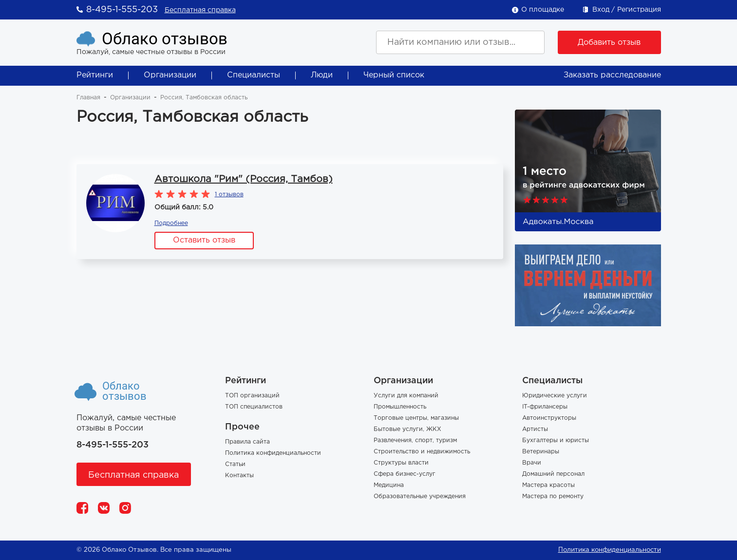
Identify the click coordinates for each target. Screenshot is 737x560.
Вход (601, 10)
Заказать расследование (612, 75)
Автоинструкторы (549, 418)
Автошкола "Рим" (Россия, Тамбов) (244, 179)
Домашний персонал (553, 474)
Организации (170, 75)
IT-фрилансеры (545, 407)
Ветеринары (541, 452)
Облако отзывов (165, 39)
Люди (322, 75)
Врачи (532, 463)
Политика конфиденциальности (273, 453)
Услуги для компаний (406, 396)
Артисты (535, 429)
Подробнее (171, 223)
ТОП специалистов (254, 407)
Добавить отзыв (609, 43)
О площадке (543, 10)
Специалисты (254, 75)
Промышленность (400, 407)
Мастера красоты (548, 485)
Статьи (235, 464)
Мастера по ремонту (553, 496)
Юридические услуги (555, 396)
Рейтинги (95, 75)
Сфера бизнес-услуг (405, 474)
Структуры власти (401, 463)
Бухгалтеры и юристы (556, 440)
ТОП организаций (252, 396)
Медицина (389, 485)
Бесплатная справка (200, 10)
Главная (88, 98)
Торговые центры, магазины (416, 418)
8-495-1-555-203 (122, 10)
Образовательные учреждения (420, 496)
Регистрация (639, 10)
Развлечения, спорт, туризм (415, 440)
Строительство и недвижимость (422, 452)
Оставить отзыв (204, 240)
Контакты (239, 476)
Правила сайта (247, 442)
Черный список (394, 75)
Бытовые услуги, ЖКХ (407, 429)
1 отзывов (229, 195)
